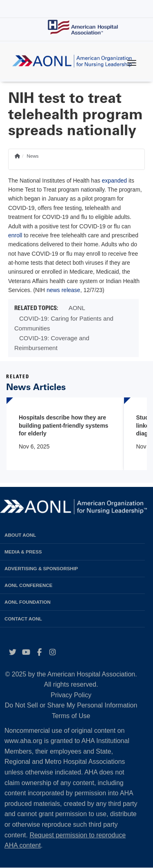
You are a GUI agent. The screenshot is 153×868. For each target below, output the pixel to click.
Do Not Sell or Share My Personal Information (71, 705)
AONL (77, 308)
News (32, 156)
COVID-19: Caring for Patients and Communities (64, 323)
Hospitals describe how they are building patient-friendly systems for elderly (63, 425)
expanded (115, 181)
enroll (15, 235)
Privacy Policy (71, 695)
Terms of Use (71, 716)
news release (63, 290)
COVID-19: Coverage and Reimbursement (52, 343)
